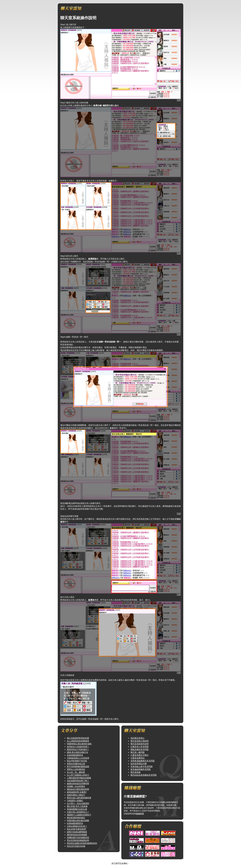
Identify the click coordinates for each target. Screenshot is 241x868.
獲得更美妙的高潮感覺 (77, 835)
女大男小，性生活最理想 (78, 803)
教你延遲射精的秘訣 (76, 818)
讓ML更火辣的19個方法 (77, 752)
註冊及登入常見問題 (140, 747)
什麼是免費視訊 (138, 758)
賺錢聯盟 (140, 814)
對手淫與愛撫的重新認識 (78, 767)
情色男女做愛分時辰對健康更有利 (82, 843)
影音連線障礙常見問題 (141, 769)
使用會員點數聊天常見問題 (143, 761)
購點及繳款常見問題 (140, 749)
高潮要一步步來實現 (76, 786)
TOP (179, 100)
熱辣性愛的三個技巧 (76, 795)
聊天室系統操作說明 (140, 744)
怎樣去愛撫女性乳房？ (77, 826)
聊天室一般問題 (138, 752)
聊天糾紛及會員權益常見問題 (144, 775)
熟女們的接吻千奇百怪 (77, 761)
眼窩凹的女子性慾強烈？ (78, 749)
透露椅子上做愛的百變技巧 (79, 815)
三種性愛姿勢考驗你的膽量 (79, 778)
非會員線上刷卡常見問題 (142, 767)
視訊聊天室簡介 (138, 738)
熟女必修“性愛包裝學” (77, 829)
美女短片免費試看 (117, 861)
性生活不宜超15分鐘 (76, 846)
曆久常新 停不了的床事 (77, 806)
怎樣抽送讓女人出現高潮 (78, 758)
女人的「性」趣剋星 (76, 772)
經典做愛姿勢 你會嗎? (77, 792)
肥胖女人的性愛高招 (76, 769)
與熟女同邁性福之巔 (76, 764)
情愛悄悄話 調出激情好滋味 (79, 744)
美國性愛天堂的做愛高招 (78, 838)
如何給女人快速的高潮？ (78, 747)
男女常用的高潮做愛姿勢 (78, 840)
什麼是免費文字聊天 (140, 755)
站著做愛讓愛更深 (75, 755)
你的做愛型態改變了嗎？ (78, 781)
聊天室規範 (136, 772)
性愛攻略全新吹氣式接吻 (78, 821)
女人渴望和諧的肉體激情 (78, 741)
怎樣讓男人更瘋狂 (75, 801)
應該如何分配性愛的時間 (78, 789)
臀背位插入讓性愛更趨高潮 (79, 798)
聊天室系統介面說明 (140, 741)
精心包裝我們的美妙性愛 (78, 738)
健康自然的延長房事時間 (78, 784)
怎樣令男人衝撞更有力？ (78, 812)
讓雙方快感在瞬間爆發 (77, 832)
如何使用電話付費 (139, 764)
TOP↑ (129, 861)
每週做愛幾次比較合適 (77, 809)
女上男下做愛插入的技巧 (78, 775)
